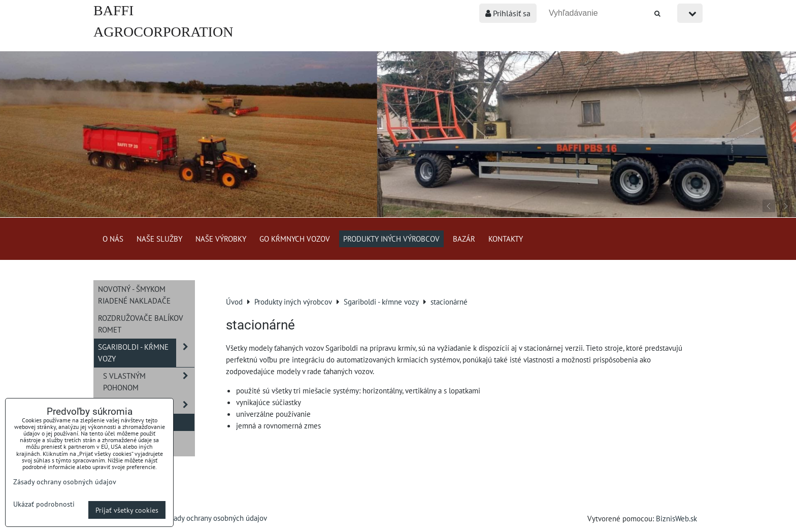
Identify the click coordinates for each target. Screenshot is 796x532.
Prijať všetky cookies (127, 510)
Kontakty (506, 239)
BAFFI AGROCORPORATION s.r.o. (163, 32)
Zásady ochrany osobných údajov (215, 518)
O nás (113, 239)
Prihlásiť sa (508, 13)
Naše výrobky (221, 239)
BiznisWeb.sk (676, 518)
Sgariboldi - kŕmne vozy (146, 353)
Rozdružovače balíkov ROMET (141, 324)
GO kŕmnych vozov (295, 239)
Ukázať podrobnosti (44, 504)
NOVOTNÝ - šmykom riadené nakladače (134, 295)
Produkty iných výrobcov (391, 239)
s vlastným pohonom (149, 382)
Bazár (464, 239)
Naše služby (159, 239)
